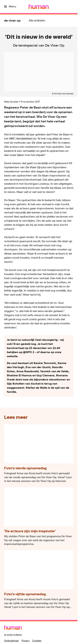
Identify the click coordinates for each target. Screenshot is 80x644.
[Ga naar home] (39, 7)
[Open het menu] (10, 7)
